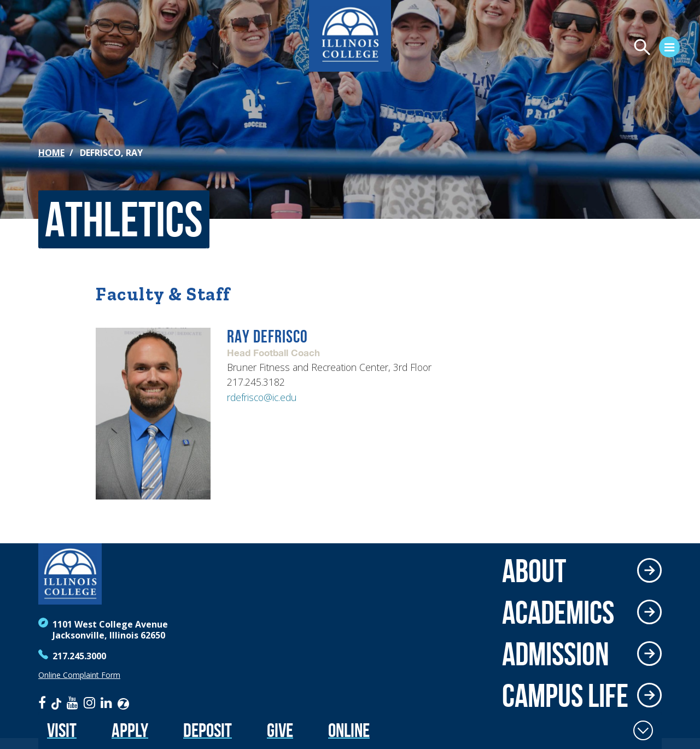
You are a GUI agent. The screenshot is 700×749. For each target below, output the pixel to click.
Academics (558, 612)
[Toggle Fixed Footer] (643, 730)
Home (51, 153)
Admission (556, 654)
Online (349, 730)
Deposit (208, 730)
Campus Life (565, 695)
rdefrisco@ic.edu (262, 397)
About (534, 571)
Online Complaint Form (79, 675)
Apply (130, 730)
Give (280, 730)
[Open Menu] (567, 49)
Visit (62, 730)
